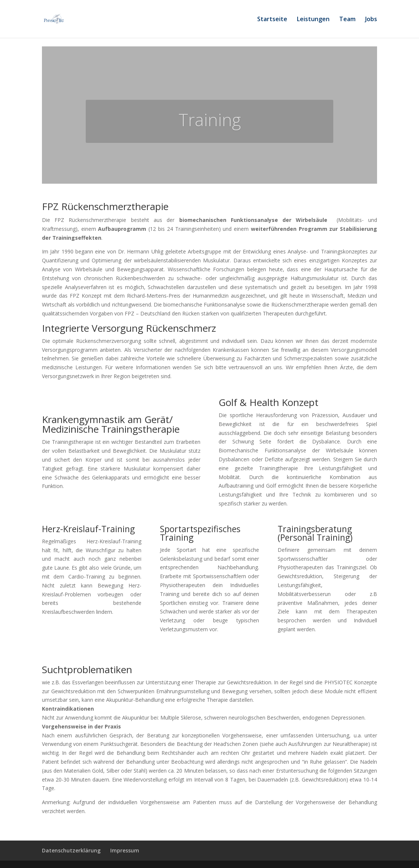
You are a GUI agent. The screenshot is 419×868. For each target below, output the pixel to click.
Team (347, 20)
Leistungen (313, 20)
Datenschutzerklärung (71, 850)
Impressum (125, 850)
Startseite (272, 20)
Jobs (371, 20)
